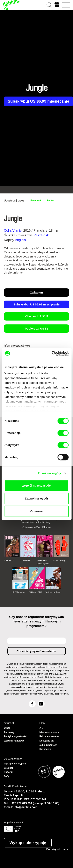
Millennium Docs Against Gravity (43, 562)
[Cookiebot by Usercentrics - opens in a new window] (52, 353)
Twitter (50, 201)
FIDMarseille (18, 592)
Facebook (36, 201)
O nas (7, 728)
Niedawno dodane (50, 732)
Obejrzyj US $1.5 (37, 316)
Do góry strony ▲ (58, 849)
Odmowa (36, 511)
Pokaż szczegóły (49, 473)
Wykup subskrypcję (28, 843)
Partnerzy (9, 732)
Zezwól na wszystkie (37, 485)
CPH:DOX (9, 560)
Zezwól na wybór (36, 498)
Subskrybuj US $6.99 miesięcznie (36, 304)
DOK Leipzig (60, 560)
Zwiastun (36, 292)
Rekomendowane (49, 736)
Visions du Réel (53, 592)
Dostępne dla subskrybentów (48, 743)
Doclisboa (25, 560)
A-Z (41, 728)
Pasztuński (41, 235)
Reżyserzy (45, 749)
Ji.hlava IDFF (35, 592)
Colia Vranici (13, 231)
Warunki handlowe (14, 741)
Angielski (22, 240)
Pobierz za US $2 (36, 328)
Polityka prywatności (15, 736)
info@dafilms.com (26, 807)
